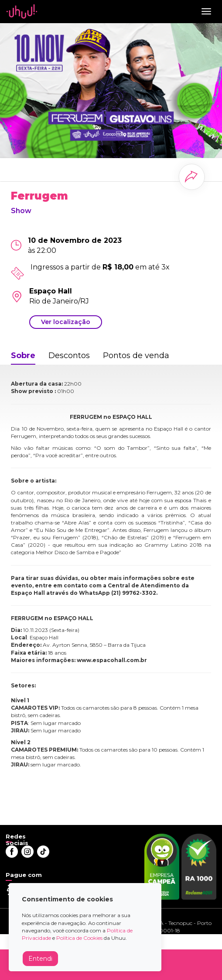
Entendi (40, 959)
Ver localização (66, 322)
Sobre (23, 355)
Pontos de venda (136, 355)
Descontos (69, 355)
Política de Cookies (79, 938)
